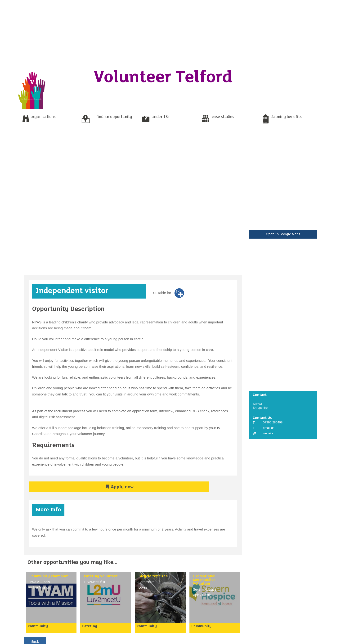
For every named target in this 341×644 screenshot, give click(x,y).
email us (269, 428)
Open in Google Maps (283, 234)
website (268, 433)
